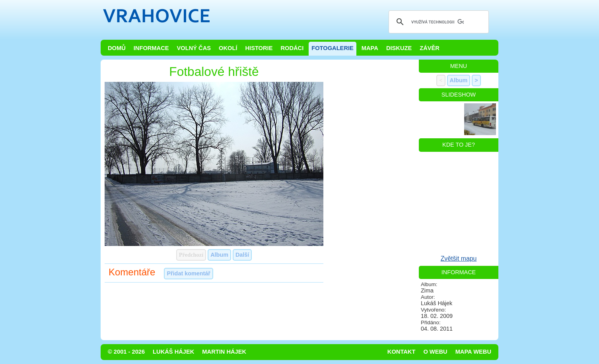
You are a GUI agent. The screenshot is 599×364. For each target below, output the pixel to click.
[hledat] (438, 22)
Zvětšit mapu (459, 258)
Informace (151, 48)
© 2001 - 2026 (126, 352)
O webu (435, 352)
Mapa (370, 48)
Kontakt (402, 352)
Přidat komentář (189, 273)
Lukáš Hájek (173, 352)
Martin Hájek (224, 352)
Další (242, 255)
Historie (259, 48)
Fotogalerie (333, 48)
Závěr (430, 48)
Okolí (228, 48)
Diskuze (399, 48)
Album (219, 255)
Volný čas (194, 48)
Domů (117, 48)
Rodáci (292, 48)
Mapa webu (473, 352)
